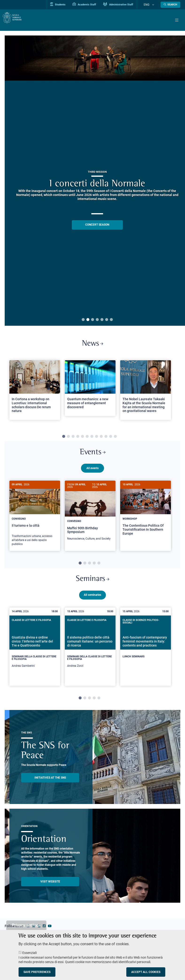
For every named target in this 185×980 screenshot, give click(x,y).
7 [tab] (111, 320)
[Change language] (154, 5)
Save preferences (37, 972)
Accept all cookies (146, 972)
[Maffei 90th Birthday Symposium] (90, 517)
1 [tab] (83, 320)
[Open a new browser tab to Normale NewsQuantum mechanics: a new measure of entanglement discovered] (90, 390)
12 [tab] (115, 438)
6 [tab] (107, 320)
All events (92, 472)
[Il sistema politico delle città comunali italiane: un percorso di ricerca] (90, 651)
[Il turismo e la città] (35, 519)
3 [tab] (92, 320)
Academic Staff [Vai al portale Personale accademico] (92, 4)
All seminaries (92, 600)
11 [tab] (111, 438)
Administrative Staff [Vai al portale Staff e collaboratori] (126, 4)
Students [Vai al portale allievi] (66, 4)
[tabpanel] (35, 394)
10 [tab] (106, 438)
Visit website (50, 886)
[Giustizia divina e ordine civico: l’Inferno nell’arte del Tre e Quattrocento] (35, 651)
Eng (151, 5)
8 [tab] (96, 438)
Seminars (93, 583)
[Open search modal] (170, 5)
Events (92, 455)
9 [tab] (101, 438)
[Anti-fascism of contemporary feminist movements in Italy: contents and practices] (146, 648)
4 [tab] (97, 320)
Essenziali (29, 953)
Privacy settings (26, 925)
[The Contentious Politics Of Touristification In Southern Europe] (146, 515)
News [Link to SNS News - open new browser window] (93, 345)
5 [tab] (102, 320)
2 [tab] (88, 320)
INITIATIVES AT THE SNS (50, 782)
